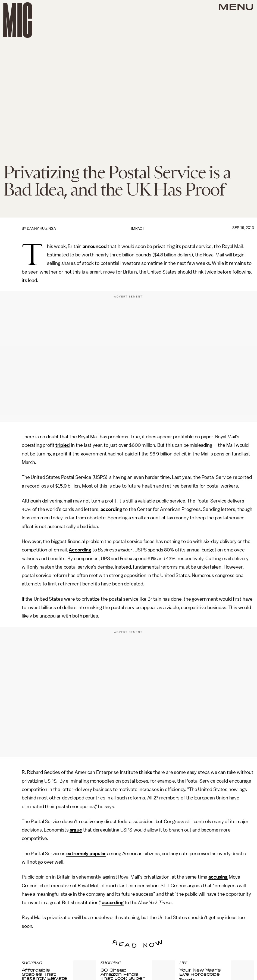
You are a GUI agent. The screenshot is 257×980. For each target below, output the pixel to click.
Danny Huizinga (41, 229)
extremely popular (86, 854)
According (80, 550)
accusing (218, 877)
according (111, 509)
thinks (145, 772)
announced (95, 246)
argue (76, 830)
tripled (63, 445)
